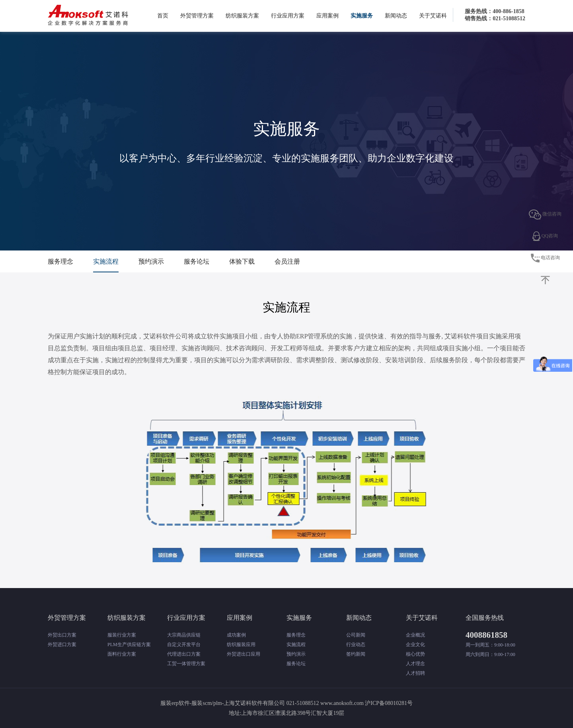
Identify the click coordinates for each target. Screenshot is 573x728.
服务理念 (60, 261)
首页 (163, 16)
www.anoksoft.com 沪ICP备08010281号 (366, 703)
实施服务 (362, 16)
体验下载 (242, 261)
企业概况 (415, 635)
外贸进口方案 (62, 645)
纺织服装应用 (241, 645)
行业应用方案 (288, 16)
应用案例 (327, 16)
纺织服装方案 (242, 16)
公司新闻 (356, 635)
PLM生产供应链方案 (129, 645)
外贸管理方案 (197, 16)
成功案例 (236, 635)
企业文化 (415, 645)
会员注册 (287, 261)
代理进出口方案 (184, 654)
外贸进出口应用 (244, 654)
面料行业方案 (122, 654)
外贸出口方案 (62, 635)
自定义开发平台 (184, 645)
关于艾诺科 (433, 16)
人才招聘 (415, 673)
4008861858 (486, 635)
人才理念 (415, 664)
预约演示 (151, 261)
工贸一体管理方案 (186, 664)
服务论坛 (197, 261)
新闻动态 (396, 16)
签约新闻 (356, 654)
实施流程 (106, 261)
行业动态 (356, 645)
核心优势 (415, 654)
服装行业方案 (122, 635)
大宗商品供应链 (184, 635)
